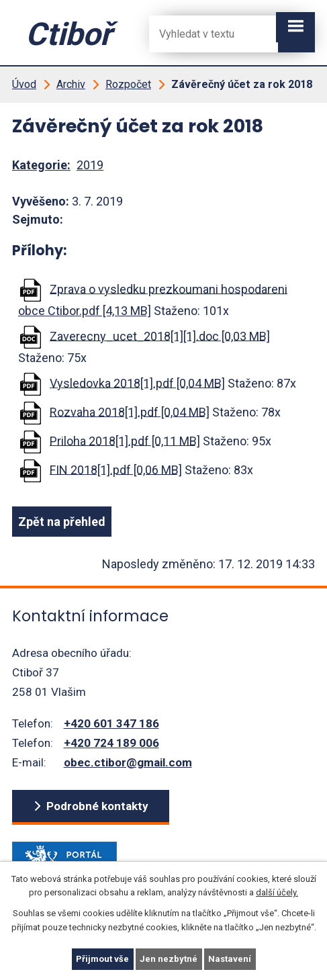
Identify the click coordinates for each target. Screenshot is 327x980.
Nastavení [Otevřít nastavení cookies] (230, 959)
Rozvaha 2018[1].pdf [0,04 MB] (130, 411)
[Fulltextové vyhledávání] (203, 34)
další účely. (277, 893)
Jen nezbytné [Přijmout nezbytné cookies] (169, 959)
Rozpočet (128, 84)
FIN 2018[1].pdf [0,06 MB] (116, 469)
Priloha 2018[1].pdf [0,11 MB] (125, 440)
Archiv (71, 84)
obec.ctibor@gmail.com (128, 762)
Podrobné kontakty (97, 806)
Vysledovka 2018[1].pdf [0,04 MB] (137, 383)
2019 (90, 165)
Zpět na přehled (62, 522)
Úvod (24, 84)
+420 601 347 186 (111, 723)
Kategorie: (41, 165)
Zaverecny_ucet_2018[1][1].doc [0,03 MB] (160, 336)
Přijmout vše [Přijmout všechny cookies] (102, 959)
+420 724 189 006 (111, 743)
